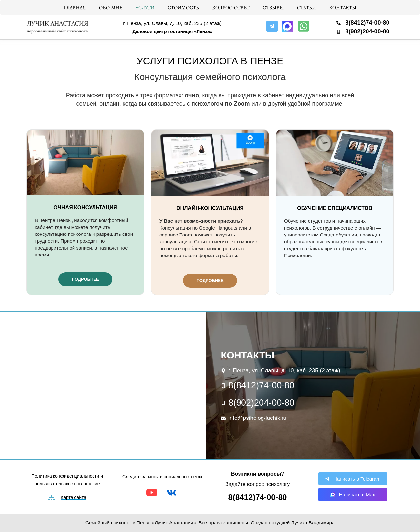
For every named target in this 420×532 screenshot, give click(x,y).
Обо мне (111, 7)
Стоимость (183, 7)
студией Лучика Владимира (303, 523)
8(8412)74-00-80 (367, 23)
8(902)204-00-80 (367, 31)
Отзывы (273, 7)
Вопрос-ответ (231, 7)
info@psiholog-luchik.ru (257, 418)
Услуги (145, 7)
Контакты (343, 7)
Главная (75, 7)
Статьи (306, 7)
